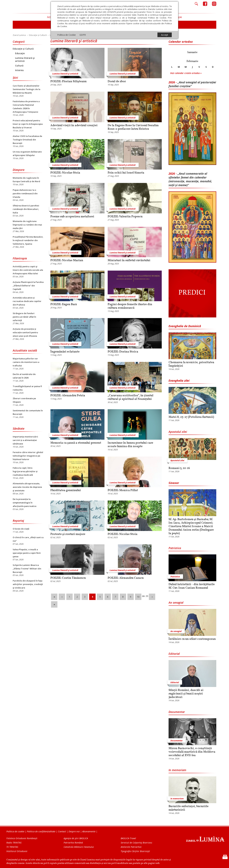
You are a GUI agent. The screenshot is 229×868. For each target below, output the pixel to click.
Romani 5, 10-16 (179, 468)
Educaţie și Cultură (23, 49)
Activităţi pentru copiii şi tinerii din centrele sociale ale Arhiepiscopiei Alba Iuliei (28, 270)
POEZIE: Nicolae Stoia (65, 173)
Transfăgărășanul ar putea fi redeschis (27, 388)
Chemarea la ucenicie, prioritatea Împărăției (191, 364)
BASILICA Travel (128, 838)
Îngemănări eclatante (65, 352)
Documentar (177, 712)
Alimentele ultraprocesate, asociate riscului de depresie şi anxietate (27, 487)
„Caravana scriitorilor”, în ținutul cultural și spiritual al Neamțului (130, 397)
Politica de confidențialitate (41, 831)
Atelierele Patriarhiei (131, 847)
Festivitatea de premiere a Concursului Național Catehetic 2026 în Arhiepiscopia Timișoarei (26, 107)
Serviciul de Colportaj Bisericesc (136, 843)
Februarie (192, 61)
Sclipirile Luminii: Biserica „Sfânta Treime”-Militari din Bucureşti (27, 569)
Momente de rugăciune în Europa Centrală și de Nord (26, 180)
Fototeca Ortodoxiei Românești (22, 838)
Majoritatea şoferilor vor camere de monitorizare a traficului (26, 362)
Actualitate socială (25, 350)
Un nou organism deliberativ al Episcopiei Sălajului (27, 153)
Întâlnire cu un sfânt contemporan (192, 639)
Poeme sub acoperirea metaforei (72, 217)
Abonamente (89, 831)
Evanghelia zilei (179, 381)
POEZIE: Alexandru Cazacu (126, 578)
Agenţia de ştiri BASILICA (76, 838)
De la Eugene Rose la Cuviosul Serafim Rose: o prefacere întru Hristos (133, 127)
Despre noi (74, 831)
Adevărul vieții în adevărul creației (74, 126)
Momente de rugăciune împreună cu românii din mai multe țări (27, 225)
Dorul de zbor (117, 82)
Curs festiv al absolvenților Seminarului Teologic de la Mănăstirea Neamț (26, 89)
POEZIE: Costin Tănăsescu (68, 578)
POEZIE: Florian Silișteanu (68, 82)
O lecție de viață (21, 529)
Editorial (174, 654)
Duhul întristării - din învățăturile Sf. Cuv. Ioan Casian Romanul (192, 586)
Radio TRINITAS (14, 843)
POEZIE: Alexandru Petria (68, 396)
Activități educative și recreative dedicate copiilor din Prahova (27, 301)
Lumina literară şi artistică (25, 59)
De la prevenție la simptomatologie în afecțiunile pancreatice (25, 503)
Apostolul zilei (178, 432)
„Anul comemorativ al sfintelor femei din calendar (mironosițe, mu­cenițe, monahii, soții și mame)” (190, 179)
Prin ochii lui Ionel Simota (126, 173)
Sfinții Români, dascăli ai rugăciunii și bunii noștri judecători (186, 694)
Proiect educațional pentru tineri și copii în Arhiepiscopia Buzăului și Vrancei (28, 124)
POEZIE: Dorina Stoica (123, 352)
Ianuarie (192, 52)
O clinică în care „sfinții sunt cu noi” (28, 539)
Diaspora (19, 170)
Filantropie (20, 258)
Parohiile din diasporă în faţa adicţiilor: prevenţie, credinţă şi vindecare (28, 584)
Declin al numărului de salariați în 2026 (24, 376)
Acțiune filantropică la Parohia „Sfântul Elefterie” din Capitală (28, 286)
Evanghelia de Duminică (185, 326)
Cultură (19, 66)
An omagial (176, 603)
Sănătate (19, 429)
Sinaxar (174, 483)
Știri (15, 78)
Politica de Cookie (66, 35)
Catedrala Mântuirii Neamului (79, 847)
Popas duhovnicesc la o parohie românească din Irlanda (25, 193)
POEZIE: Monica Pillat (123, 490)
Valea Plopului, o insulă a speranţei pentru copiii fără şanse (27, 553)
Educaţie (20, 53)
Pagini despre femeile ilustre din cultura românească (130, 306)
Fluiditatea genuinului (66, 490)
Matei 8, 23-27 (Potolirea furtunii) (191, 417)
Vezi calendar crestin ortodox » (186, 73)
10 (138, 597)
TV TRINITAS (12, 847)
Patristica (175, 548)
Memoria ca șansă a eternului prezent (76, 443)
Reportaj (18, 521)
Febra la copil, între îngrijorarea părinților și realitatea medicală (25, 471)
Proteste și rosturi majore (68, 534)
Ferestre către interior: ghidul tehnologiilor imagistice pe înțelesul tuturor (28, 456)
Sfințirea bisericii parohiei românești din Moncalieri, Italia (26, 209)
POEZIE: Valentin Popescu (125, 217)
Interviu (19, 70)
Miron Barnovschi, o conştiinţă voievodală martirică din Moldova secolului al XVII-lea (192, 752)
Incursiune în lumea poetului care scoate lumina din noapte (130, 445)
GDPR (83, 35)
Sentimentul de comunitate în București (28, 412)
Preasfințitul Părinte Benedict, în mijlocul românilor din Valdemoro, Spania (28, 240)
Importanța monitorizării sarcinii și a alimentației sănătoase (25, 440)
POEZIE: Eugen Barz (64, 305)
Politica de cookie (15, 831)
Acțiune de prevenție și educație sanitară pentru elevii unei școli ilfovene (25, 332)
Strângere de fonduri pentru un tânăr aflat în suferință (24, 317)
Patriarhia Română (73, 843)
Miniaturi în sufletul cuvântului (129, 261)
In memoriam (177, 770)
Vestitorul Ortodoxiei (17, 851)
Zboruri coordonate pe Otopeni (24, 400)
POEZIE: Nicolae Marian (67, 261)
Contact (62, 831)
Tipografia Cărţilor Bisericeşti (135, 851)
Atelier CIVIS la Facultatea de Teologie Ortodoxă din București (27, 140)
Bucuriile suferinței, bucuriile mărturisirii (189, 808)
